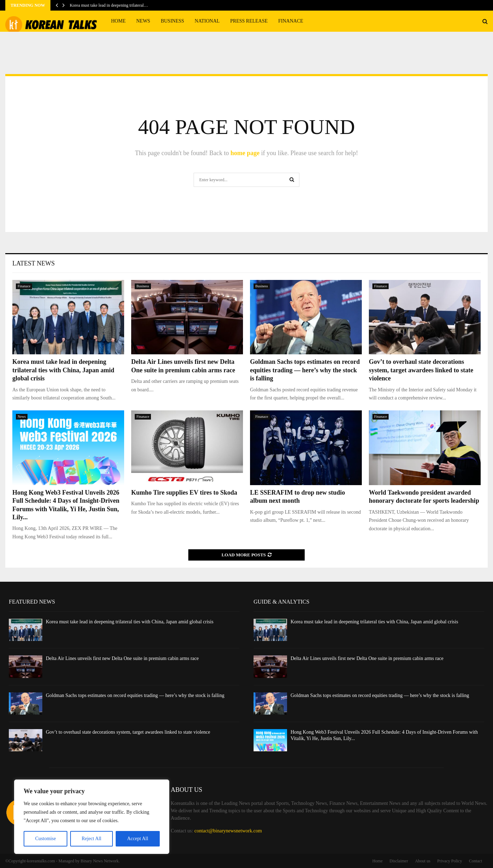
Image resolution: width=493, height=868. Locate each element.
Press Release (249, 21)
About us (423, 861)
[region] (92, 817)
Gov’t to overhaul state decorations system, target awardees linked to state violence (421, 370)
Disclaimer (399, 861)
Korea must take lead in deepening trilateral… (109, 5)
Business (172, 21)
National (207, 21)
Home (118, 21)
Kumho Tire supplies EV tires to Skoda (184, 493)
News (143, 21)
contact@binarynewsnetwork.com (228, 831)
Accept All (138, 839)
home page (245, 153)
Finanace (291, 21)
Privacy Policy (450, 861)
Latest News (34, 263)
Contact (476, 861)
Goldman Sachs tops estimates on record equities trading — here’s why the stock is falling (305, 370)
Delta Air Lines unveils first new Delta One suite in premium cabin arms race (122, 658)
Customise (45, 839)
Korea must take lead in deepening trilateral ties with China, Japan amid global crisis (63, 370)
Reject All (91, 839)
